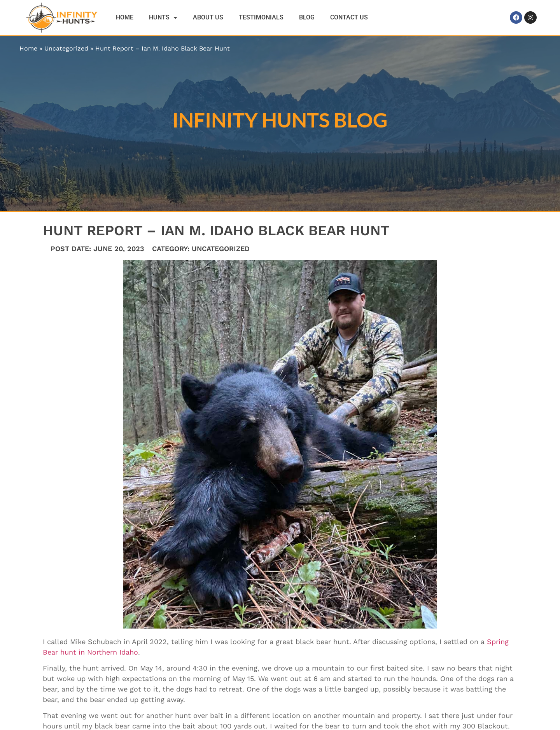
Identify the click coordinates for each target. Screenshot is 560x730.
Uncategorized (66, 48)
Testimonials (261, 17)
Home (125, 17)
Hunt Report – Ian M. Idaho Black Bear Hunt (163, 48)
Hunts (163, 17)
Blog (307, 17)
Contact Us (349, 17)
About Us (208, 17)
